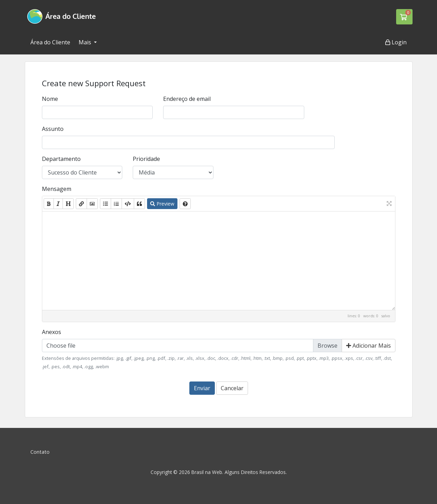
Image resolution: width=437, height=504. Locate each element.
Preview (162, 204)
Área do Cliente (50, 42)
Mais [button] (86, 42)
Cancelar (232, 388)
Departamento (61, 159)
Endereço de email (187, 99)
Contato (40, 452)
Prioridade (146, 159)
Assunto (53, 129)
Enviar (202, 388)
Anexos (52, 332)
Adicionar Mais (369, 346)
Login (396, 42)
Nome (50, 99)
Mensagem (57, 189)
